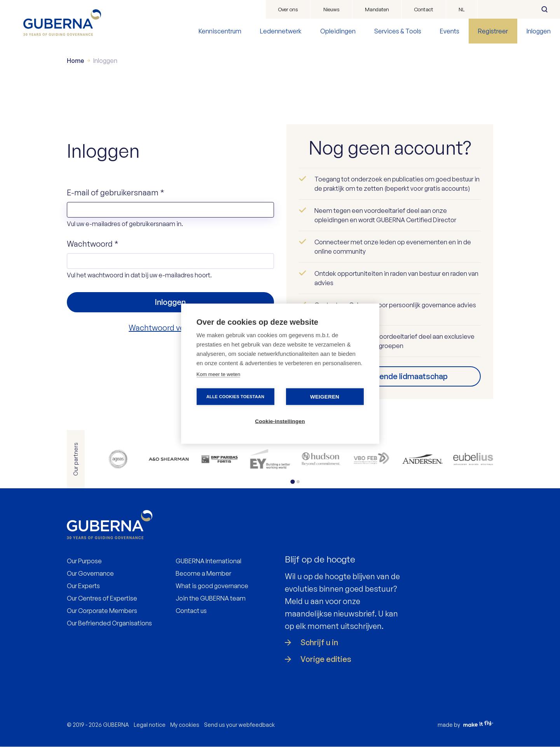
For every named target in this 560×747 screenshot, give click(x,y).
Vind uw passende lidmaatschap (390, 376)
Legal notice (150, 725)
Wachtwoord (93, 244)
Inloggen (539, 31)
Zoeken (544, 9)
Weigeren (325, 396)
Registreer (493, 31)
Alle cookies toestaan (235, 396)
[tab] (293, 481)
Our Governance (90, 573)
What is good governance (212, 586)
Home (75, 61)
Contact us (191, 611)
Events (450, 31)
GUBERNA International (208, 561)
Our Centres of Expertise (102, 598)
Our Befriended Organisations (109, 623)
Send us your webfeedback (239, 725)
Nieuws (331, 9)
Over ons (288, 9)
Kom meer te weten (219, 374)
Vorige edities (326, 659)
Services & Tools (398, 31)
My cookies (185, 725)
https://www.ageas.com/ (118, 459)
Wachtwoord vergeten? (170, 328)
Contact (424, 9)
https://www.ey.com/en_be (270, 459)
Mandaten (377, 9)
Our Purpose (84, 561)
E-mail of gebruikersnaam (116, 192)
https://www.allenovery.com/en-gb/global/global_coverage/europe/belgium (169, 459)
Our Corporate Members (102, 611)
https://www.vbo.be (372, 459)
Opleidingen (338, 31)
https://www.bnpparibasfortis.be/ (219, 459)
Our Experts (83, 586)
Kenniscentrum (220, 31)
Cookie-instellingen (280, 421)
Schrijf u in (319, 643)
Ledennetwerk (281, 31)
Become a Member (203, 573)
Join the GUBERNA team (211, 598)
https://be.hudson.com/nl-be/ (321, 459)
